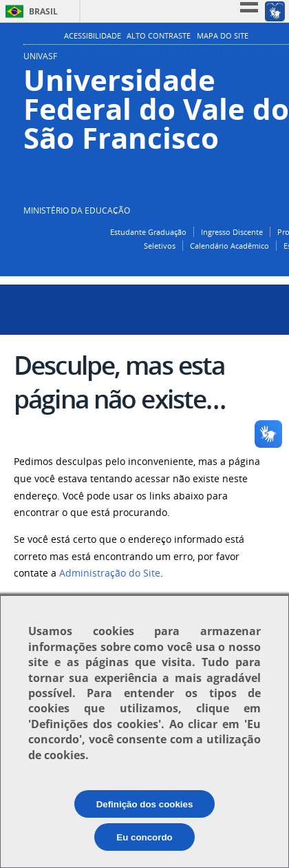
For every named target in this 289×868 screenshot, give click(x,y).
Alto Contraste (159, 36)
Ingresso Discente (232, 232)
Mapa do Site (223, 36)
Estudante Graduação (148, 232)
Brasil (43, 11)
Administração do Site (110, 573)
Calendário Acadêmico (229, 246)
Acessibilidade (93, 36)
